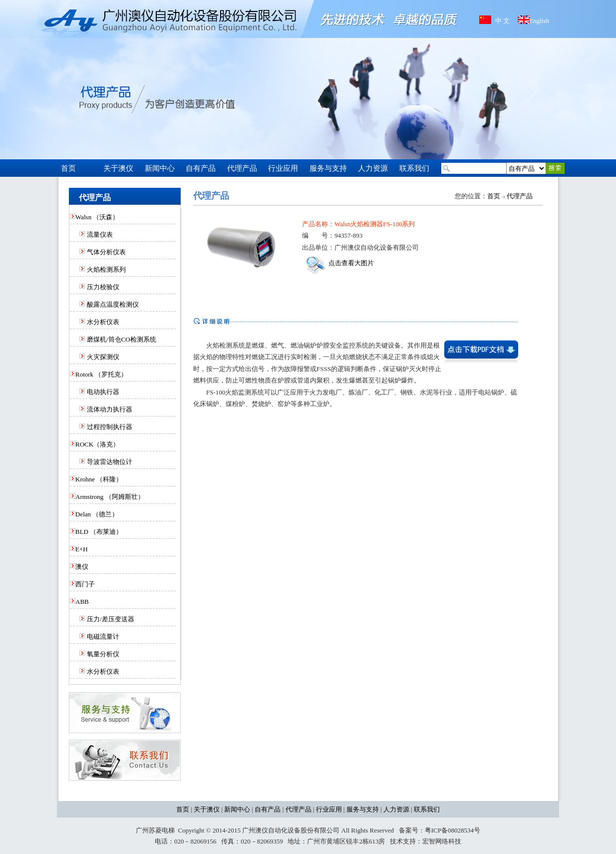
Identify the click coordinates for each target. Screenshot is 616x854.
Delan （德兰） (97, 514)
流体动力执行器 (110, 409)
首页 (494, 196)
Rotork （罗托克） (101, 374)
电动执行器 (103, 392)
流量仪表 (100, 234)
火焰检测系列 (106, 269)
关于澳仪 (207, 809)
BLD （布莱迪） (99, 532)
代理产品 (520, 196)
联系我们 (427, 809)
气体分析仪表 (106, 252)
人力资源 (396, 809)
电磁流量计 (103, 637)
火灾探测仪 (103, 357)
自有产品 (268, 809)
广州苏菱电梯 (155, 830)
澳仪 (82, 567)
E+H (82, 549)
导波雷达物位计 (110, 462)
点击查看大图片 (340, 263)
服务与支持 (363, 809)
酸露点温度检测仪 (113, 304)
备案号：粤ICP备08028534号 (440, 830)
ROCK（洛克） (97, 444)
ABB (82, 602)
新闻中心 (237, 809)
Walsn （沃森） (97, 217)
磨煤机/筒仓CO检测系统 (122, 339)
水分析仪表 (103, 322)
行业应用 (329, 809)
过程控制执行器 (110, 427)
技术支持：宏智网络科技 (426, 841)
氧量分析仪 (103, 654)
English (539, 21)
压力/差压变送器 (111, 619)
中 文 (502, 21)
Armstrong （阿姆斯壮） (110, 497)
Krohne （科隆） (99, 479)
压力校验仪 (103, 287)
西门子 (85, 584)
